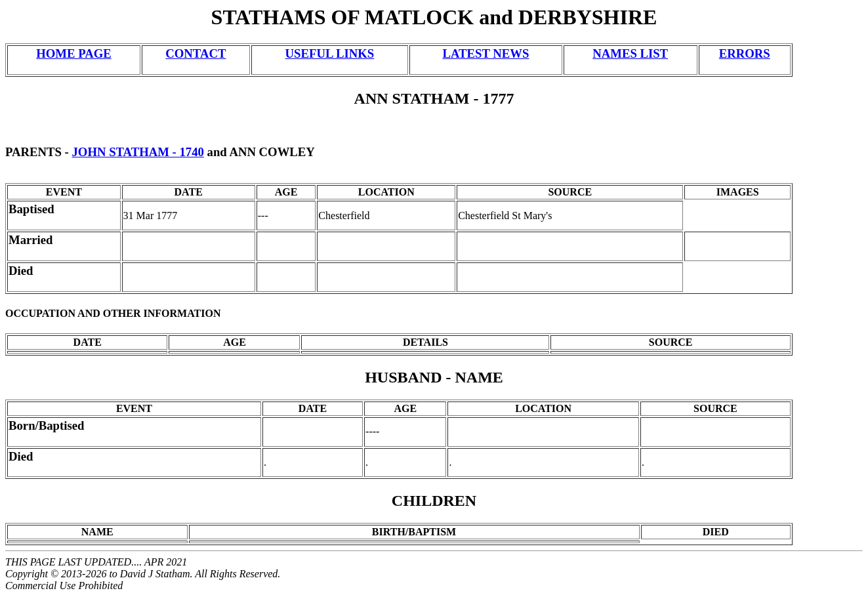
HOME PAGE (73, 53)
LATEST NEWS (486, 53)
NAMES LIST (630, 53)
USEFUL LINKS (330, 53)
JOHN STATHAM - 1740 (138, 152)
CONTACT (196, 53)
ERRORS (745, 53)
